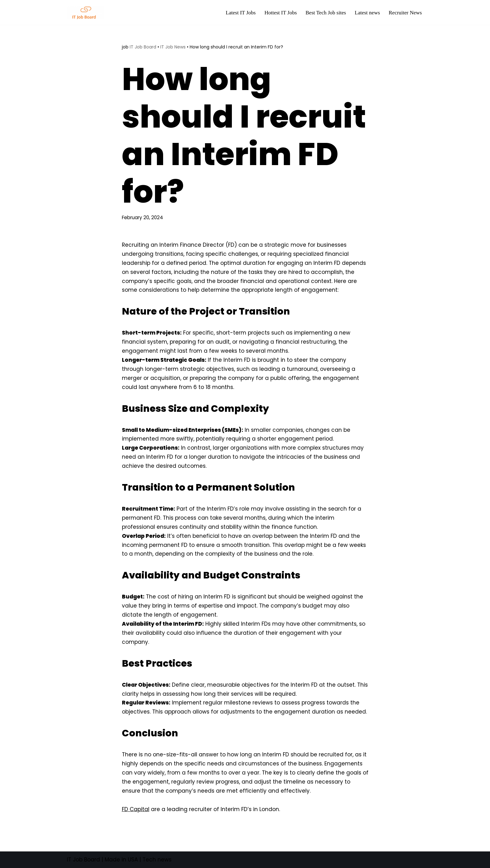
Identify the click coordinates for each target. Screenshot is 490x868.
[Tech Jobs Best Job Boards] (87, 12)
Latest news (367, 13)
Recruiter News (405, 13)
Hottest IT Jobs (281, 13)
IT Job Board (143, 47)
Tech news (157, 860)
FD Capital (136, 809)
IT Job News (173, 47)
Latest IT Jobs (241, 13)
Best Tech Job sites (326, 13)
